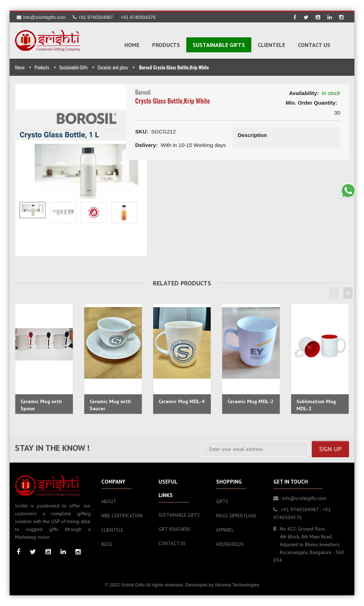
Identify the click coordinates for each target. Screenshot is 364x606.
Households (230, 544)
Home (132, 45)
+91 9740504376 (138, 17)
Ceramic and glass (113, 67)
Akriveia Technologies (237, 585)
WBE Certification (122, 516)
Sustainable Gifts (74, 67)
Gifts (222, 502)
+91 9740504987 (93, 17)
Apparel (225, 530)
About (109, 502)
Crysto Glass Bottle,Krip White (172, 101)
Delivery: (146, 145)
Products (42, 67)
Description (253, 135)
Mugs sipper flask (236, 516)
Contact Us (314, 45)
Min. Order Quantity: (312, 103)
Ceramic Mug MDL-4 (181, 401)
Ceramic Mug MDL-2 (250, 401)
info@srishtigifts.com (41, 17)
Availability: (304, 93)
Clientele (271, 45)
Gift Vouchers (175, 529)
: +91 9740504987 (296, 510)
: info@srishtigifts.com (300, 498)
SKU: (142, 131)
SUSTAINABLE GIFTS (219, 45)
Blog (107, 544)
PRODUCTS (166, 45)
